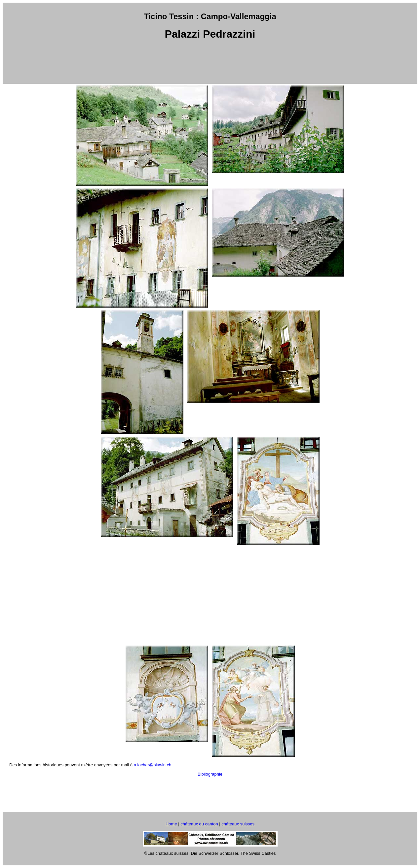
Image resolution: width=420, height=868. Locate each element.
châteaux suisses (238, 824)
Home (171, 824)
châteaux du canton (199, 824)
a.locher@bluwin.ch (153, 765)
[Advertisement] (210, 62)
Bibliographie (210, 774)
